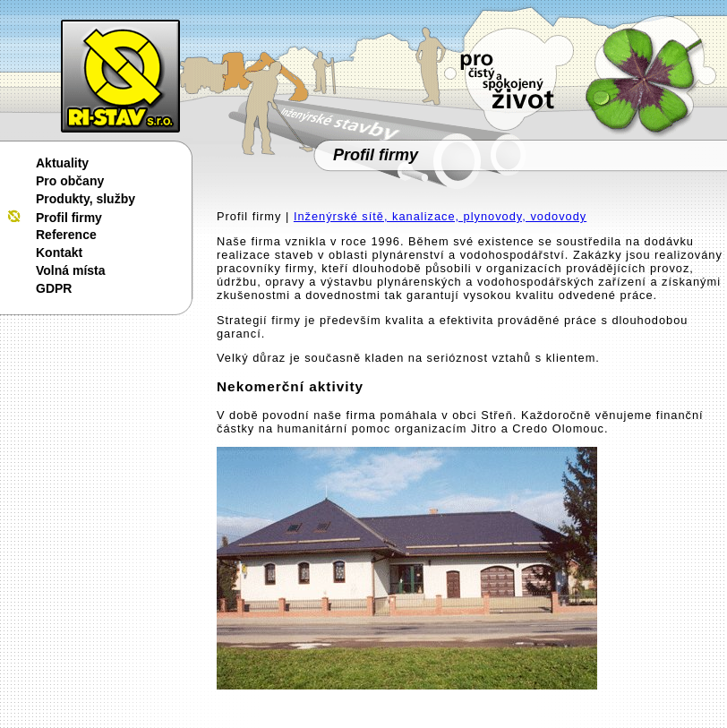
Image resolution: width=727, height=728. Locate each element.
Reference (66, 235)
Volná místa (71, 270)
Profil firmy (69, 218)
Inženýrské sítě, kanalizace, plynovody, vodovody (440, 216)
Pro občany (70, 181)
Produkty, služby (86, 199)
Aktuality (62, 163)
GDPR (54, 288)
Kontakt (59, 253)
